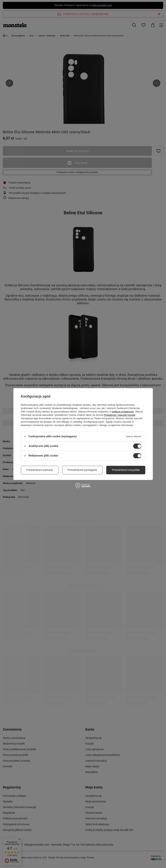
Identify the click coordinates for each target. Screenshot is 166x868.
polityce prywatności (123, 412)
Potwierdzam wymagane (82, 470)
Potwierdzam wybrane (40, 470)
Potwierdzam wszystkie (126, 470)
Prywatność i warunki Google (120, 415)
